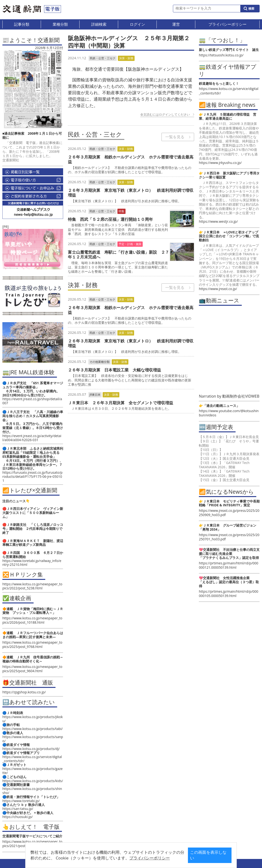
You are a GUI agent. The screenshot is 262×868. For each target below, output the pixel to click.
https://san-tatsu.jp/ (18, 809)
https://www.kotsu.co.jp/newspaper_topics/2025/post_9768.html (32, 644)
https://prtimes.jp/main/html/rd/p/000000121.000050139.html (229, 565)
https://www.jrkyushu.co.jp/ (220, 163)
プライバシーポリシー (124, 858)
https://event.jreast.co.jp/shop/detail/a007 (32, 401)
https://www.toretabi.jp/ (21, 801)
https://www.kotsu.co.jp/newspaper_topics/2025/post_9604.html (32, 669)
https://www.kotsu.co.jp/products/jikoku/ (33, 719)
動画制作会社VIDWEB (241, 396)
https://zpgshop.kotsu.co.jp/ (24, 692)
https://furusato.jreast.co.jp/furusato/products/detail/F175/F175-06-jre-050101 (32, 476)
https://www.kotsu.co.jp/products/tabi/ (33, 729)
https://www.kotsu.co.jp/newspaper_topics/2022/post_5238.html (32, 586)
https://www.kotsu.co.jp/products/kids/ (33, 781)
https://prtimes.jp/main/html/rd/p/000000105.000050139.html (229, 594)
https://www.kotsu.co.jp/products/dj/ (31, 749)
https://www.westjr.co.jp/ (218, 221)
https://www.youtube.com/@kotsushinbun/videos (229, 413)
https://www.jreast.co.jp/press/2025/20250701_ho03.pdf (229, 537)
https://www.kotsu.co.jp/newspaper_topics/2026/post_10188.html (32, 620)
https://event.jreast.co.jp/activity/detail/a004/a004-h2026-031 (32, 438)
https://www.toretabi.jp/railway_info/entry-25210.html (32, 563)
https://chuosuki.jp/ (18, 817)
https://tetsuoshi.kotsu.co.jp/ (221, 55)
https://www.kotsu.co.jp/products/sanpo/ (33, 739)
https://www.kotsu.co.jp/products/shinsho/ (32, 791)
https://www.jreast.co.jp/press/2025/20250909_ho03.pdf (229, 513)
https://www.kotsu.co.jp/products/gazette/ (33, 771)
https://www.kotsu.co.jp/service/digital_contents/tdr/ (32, 759)
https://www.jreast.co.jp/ (218, 289)
